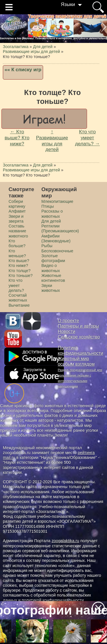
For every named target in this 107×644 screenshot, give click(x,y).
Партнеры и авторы (78, 326)
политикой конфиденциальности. (53, 600)
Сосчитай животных (18, 298)
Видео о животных (51, 268)
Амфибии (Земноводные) (56, 238)
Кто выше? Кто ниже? (19, 263)
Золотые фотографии (53, 258)
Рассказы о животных (52, 214)
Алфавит (17, 211)
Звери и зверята (16, 219)
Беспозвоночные (57, 251)
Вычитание (19, 305)
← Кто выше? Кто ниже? (17, 137)
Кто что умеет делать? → (87, 137)
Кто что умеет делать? (16, 285)
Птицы (48, 206)
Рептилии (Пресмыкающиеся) (60, 228)
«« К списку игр (23, 70)
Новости (67, 331)
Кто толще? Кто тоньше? (21, 273)
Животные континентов (53, 278)
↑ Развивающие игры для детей (52, 140)
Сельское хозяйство (79, 337)
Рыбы (47, 246)
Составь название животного (18, 231)
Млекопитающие (57, 201)
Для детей (51, 221)
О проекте (69, 321)
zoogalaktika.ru (65, 541)
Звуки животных (51, 288)
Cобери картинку (17, 204)
